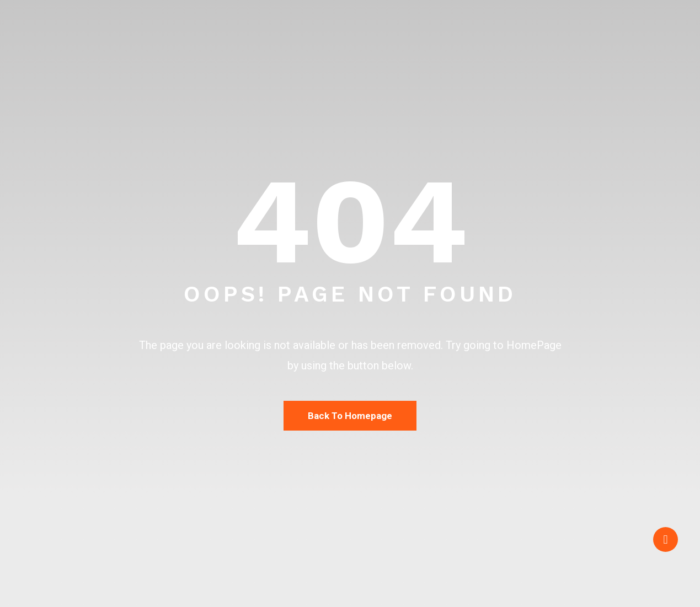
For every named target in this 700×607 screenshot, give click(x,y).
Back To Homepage (350, 416)
